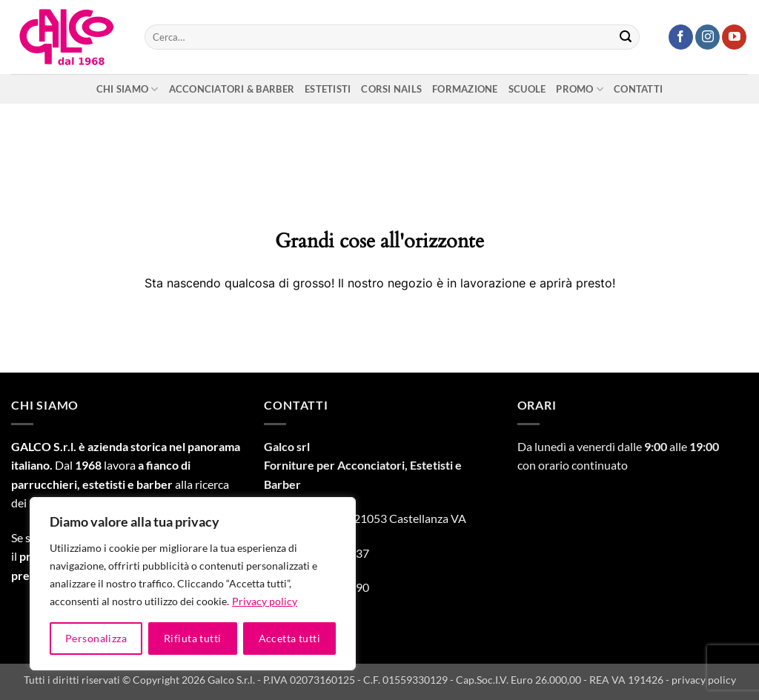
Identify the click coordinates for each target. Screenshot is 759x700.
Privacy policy (265, 601)
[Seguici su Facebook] (681, 37)
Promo (580, 89)
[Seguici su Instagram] (707, 37)
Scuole (527, 89)
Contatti (638, 89)
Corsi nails (391, 89)
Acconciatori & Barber (232, 89)
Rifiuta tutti (192, 638)
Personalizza (96, 638)
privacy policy (704, 680)
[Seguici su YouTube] (734, 37)
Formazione (465, 89)
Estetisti (328, 89)
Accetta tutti (289, 638)
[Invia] (626, 37)
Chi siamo (127, 89)
